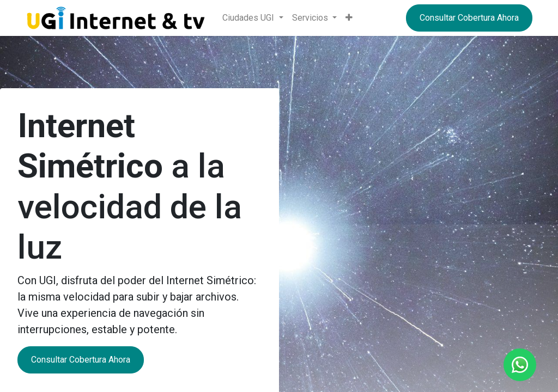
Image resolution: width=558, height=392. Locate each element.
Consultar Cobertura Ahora (469, 18)
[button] (349, 18)
